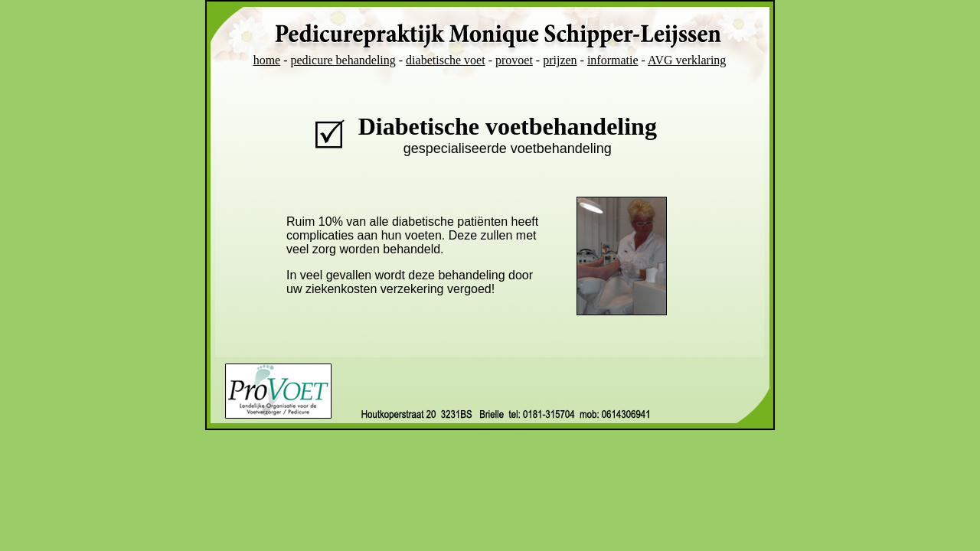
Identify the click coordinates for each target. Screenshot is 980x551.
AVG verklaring (687, 60)
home (267, 60)
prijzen (560, 60)
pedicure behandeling (343, 60)
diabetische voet (446, 60)
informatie (613, 60)
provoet (514, 60)
